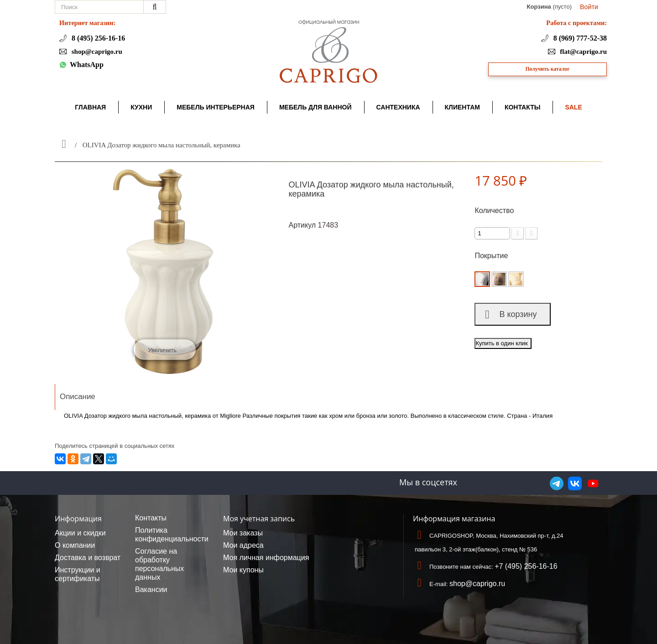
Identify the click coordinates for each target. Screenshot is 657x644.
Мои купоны (243, 570)
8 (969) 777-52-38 (579, 38)
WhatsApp (87, 65)
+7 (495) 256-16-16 (526, 566)
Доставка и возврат (88, 558)
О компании (75, 545)
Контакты (151, 518)
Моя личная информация (266, 558)
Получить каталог (548, 69)
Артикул (302, 225)
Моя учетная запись (259, 519)
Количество (494, 210)
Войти (589, 7)
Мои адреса (243, 545)
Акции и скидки (80, 533)
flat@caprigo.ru (583, 52)
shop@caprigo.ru (96, 52)
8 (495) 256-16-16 (97, 38)
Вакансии (151, 589)
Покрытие (492, 256)
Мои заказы (243, 533)
